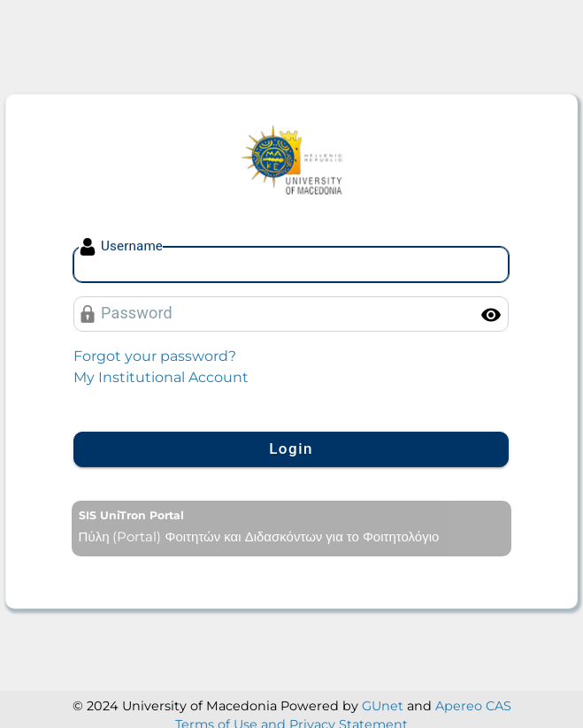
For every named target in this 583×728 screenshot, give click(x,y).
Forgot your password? (155, 356)
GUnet (383, 706)
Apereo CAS (473, 706)
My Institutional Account (161, 377)
